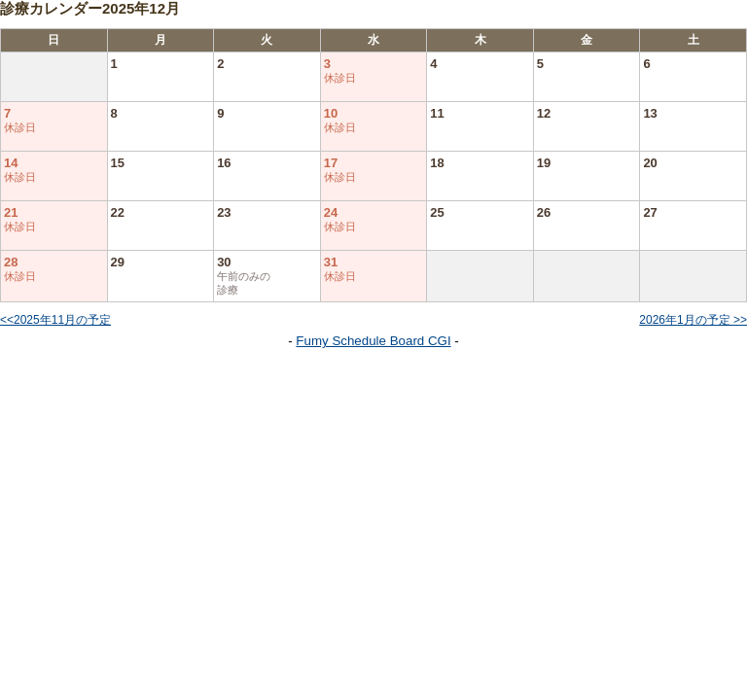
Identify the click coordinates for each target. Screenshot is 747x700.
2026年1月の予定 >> (693, 320)
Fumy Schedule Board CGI (373, 341)
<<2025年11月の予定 (55, 320)
